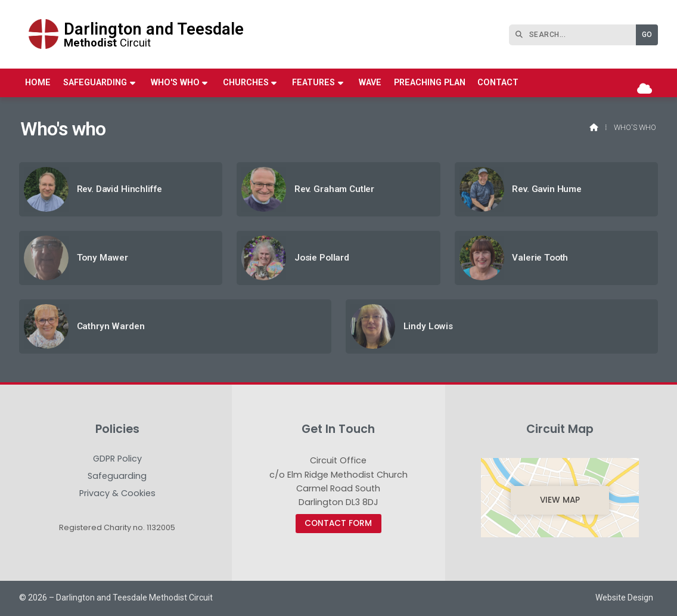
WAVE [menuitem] (370, 83)
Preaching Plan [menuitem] (430, 83)
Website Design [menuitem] (624, 598)
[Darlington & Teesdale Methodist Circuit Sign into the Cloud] (645, 89)
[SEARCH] (575, 35)
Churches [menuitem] (246, 83)
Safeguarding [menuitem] (95, 83)
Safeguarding (117, 476)
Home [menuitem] (38, 83)
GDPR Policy (117, 459)
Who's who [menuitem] (175, 83)
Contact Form (338, 523)
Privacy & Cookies (117, 493)
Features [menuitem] (313, 83)
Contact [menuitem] (498, 83)
